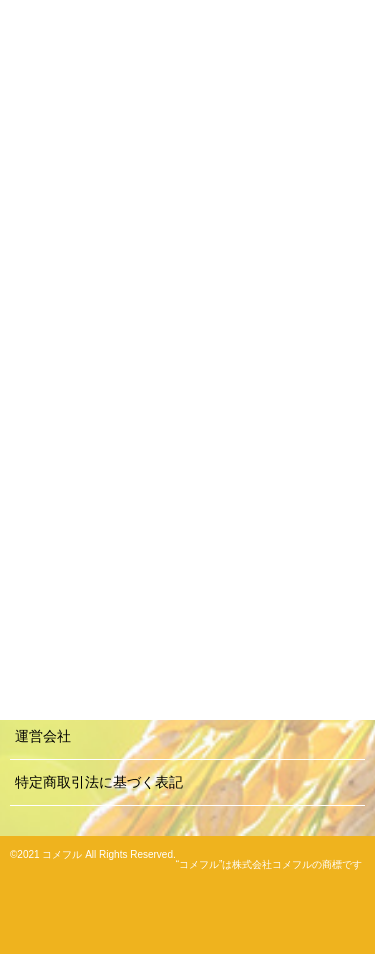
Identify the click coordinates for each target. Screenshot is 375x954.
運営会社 (43, 736)
